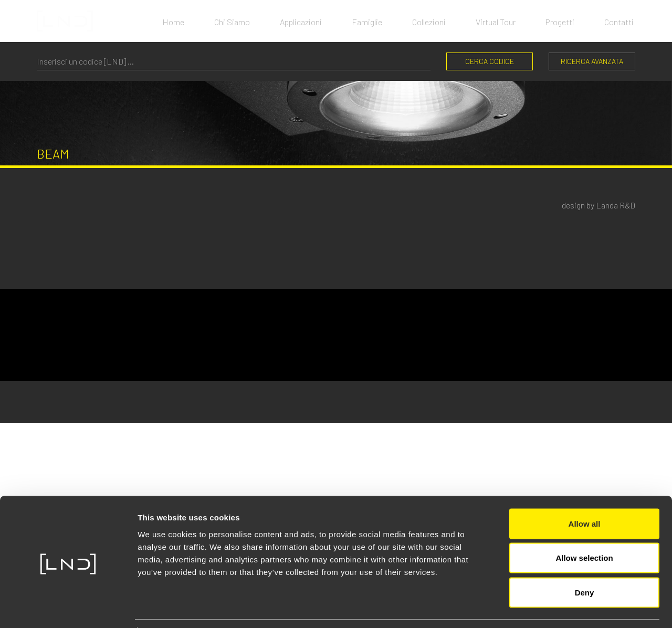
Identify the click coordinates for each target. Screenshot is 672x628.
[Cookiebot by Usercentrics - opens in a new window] (68, 608)
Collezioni (426, 21)
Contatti (621, 21)
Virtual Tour (494, 21)
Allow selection (584, 525)
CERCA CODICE (490, 61)
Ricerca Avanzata (592, 61)
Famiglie (362, 21)
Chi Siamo (224, 21)
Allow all (585, 490)
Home (164, 21)
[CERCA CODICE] (234, 61)
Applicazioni (295, 21)
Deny (585, 559)
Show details (551, 607)
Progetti (560, 21)
